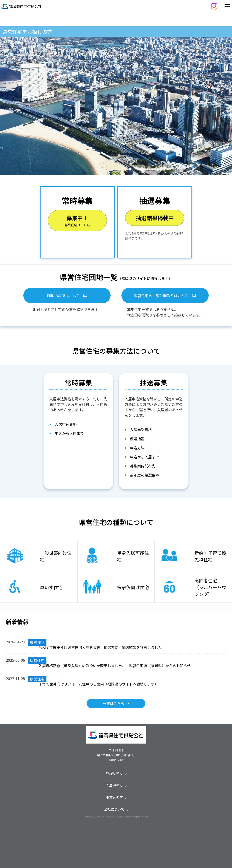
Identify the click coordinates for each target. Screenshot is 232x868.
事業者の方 (114, 797)
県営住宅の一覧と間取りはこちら (165, 296)
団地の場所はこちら (67, 296)
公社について (114, 809)
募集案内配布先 (140, 466)
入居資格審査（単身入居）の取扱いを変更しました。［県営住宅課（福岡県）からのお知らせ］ (116, 666)
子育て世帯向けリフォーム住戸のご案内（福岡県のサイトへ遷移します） (98, 684)
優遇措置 (135, 439)
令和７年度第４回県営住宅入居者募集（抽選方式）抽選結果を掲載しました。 (102, 647)
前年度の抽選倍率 (142, 475)
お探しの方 (114, 773)
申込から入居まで (67, 433)
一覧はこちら (116, 703)
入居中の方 (114, 785)
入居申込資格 (63, 424)
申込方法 (135, 448)
